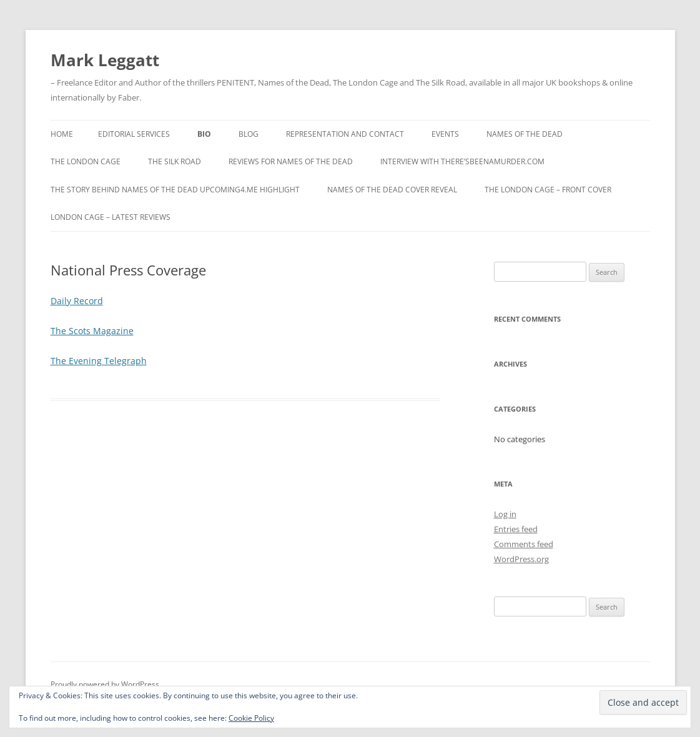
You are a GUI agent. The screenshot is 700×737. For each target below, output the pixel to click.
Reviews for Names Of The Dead (291, 161)
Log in (505, 514)
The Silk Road (175, 161)
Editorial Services (134, 134)
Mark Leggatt (105, 60)
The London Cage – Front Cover (548, 190)
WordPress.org (521, 559)
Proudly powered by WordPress (105, 684)
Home (62, 134)
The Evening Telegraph (99, 361)
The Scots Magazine (92, 331)
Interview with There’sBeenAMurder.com (462, 161)
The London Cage (86, 161)
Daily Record (77, 301)
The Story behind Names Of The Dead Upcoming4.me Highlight (175, 190)
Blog (249, 134)
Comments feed (524, 544)
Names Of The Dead (525, 134)
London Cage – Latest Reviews (111, 217)
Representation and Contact (345, 134)
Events (445, 134)
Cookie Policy (251, 718)
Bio (204, 134)
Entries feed (516, 529)
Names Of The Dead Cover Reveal (392, 190)
